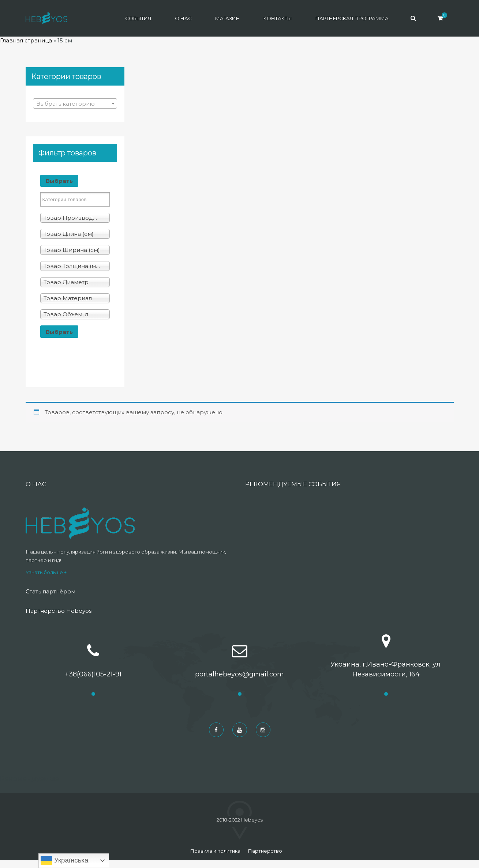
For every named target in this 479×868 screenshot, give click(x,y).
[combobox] (75, 103)
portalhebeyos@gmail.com (240, 674)
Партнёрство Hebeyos (59, 611)
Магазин (228, 18)
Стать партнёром (50, 591)
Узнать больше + (46, 572)
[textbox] (75, 104)
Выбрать (59, 181)
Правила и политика (215, 851)
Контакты (278, 18)
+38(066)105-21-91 (93, 674)
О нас (183, 18)
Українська (65, 861)
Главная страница (26, 40)
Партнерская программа (352, 18)
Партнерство (265, 851)
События (138, 18)
